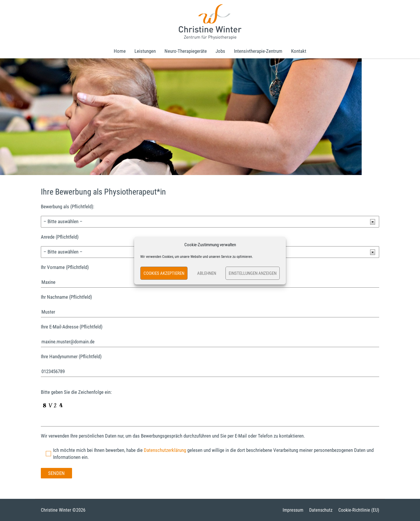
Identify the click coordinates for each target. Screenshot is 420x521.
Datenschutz (321, 510)
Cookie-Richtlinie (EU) (359, 510)
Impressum (293, 510)
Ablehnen (207, 273)
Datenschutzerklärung (165, 450)
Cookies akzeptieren (164, 273)
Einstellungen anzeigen (253, 273)
